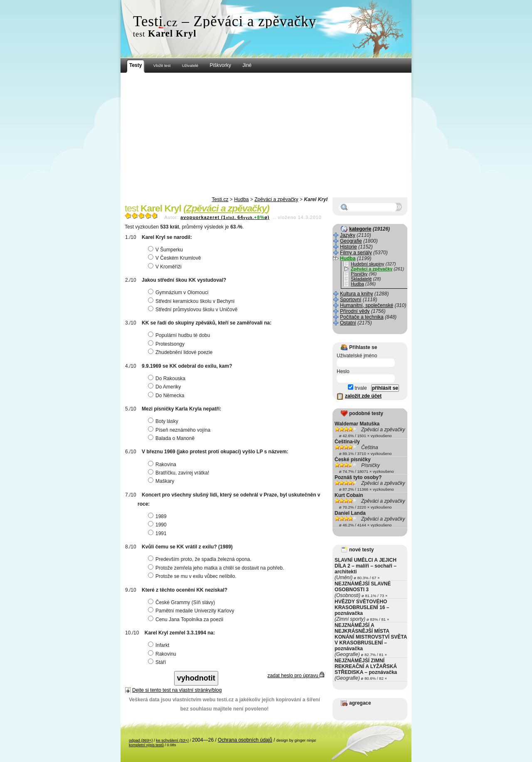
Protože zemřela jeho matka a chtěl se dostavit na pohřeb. (217, 568)
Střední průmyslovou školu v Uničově (194, 310)
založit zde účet (363, 396)
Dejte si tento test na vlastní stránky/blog (177, 690)
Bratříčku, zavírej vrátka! (180, 473)
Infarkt (160, 645)
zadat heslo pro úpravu (296, 676)
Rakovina (163, 465)
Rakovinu (163, 654)
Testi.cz (220, 199)
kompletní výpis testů (146, 745)
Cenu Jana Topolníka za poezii (187, 619)
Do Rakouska (168, 379)
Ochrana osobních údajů (245, 740)
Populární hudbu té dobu (180, 335)
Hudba (241, 199)
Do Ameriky (165, 387)
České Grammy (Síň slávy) (182, 602)
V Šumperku (166, 250)
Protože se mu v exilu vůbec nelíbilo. (193, 576)
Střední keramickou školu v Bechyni (192, 301)
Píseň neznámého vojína (180, 430)
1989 (158, 516)
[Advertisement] (266, 135)
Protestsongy (167, 344)
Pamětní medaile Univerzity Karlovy (192, 611)
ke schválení (172, 740)
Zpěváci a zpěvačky (276, 199)
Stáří (158, 662)
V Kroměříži (166, 267)
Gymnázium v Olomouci (179, 293)
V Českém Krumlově (175, 258)
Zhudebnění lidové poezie (181, 352)
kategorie (360, 229)
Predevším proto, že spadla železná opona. (201, 559)
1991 (158, 533)
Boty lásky (164, 421)
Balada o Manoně (172, 438)
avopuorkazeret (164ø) (225, 217)
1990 (158, 525)
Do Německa (167, 396)
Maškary (162, 481)
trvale (357, 388)
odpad (141, 740)
